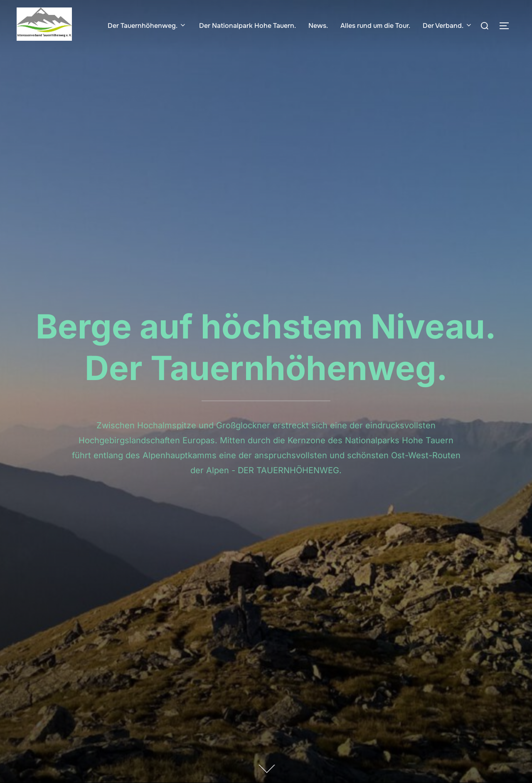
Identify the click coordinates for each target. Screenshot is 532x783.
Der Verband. (448, 26)
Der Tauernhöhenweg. (147, 26)
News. (318, 26)
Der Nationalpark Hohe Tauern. (248, 26)
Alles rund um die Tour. (375, 26)
